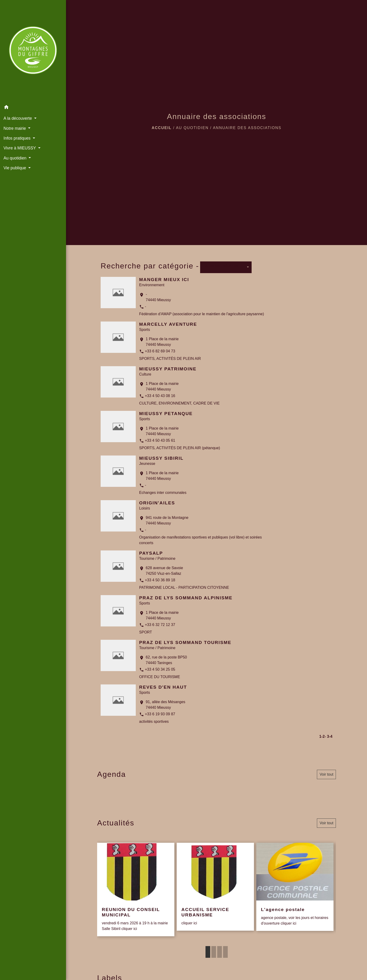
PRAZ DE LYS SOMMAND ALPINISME (186, 598)
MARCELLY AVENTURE (168, 324)
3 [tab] (220, 952)
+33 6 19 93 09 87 (160, 714)
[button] (33, 108)
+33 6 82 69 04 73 (160, 351)
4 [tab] (225, 952)
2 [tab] (214, 952)
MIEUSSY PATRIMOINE (168, 369)
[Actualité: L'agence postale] (295, 887)
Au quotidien (192, 128)
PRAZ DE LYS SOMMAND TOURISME (185, 642)
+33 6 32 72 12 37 (160, 625)
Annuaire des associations (247, 128)
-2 (323, 736)
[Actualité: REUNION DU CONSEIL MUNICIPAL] (136, 890)
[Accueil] (33, 51)
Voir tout (326, 774)
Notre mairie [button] (15, 128)
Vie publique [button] (15, 168)
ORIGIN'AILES (157, 503)
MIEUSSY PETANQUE (166, 414)
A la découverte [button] (18, 118)
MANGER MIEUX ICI (164, 280)
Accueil (162, 128)
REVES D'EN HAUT (163, 687)
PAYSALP (151, 553)
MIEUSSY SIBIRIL (161, 458)
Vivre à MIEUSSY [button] (20, 148)
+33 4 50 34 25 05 (160, 669)
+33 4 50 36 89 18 (160, 580)
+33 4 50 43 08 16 (160, 396)
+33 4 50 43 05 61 (160, 440)
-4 (331, 736)
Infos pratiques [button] (18, 138)
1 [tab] (208, 952)
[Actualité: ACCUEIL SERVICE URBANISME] (215, 887)
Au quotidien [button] (16, 158)
